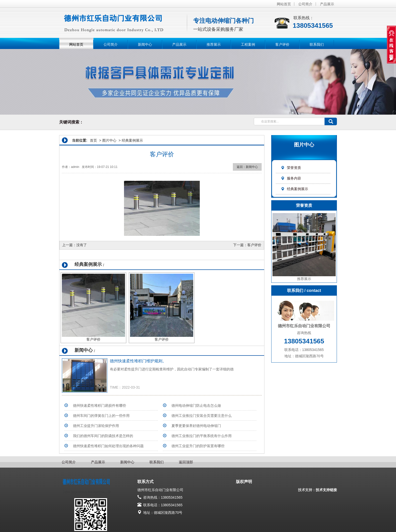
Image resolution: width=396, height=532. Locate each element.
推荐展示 (214, 44)
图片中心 (109, 140)
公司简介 (305, 4)
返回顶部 (186, 462)
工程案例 (248, 44)
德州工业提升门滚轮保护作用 (96, 426)
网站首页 (284, 4)
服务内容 (291, 178)
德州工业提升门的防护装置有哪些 (198, 446)
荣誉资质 (291, 168)
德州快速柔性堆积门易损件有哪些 (100, 406)
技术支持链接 (326, 490)
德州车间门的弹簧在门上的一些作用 (101, 416)
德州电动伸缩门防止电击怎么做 (196, 406)
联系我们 (317, 44)
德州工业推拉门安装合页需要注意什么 (202, 416)
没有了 (82, 245)
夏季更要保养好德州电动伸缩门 (196, 426)
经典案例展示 (294, 189)
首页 (93, 140)
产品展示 (327, 4)
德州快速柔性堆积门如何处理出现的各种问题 (108, 446)
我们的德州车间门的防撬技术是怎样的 (103, 436)
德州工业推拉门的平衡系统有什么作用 (202, 436)
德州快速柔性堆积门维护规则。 (138, 361)
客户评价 (282, 44)
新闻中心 (145, 44)
